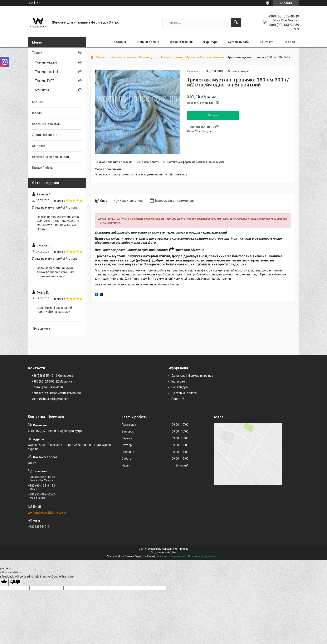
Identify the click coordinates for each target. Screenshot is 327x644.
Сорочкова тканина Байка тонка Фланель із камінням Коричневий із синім (55, 272)
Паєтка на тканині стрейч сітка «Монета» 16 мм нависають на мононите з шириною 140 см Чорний (58, 223)
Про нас (289, 42)
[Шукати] (236, 23)
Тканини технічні (181, 42)
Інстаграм (178, 381)
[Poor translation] (15, 582)
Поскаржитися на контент (171, 556)
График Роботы (43, 168)
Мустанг (191, 57)
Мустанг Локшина (212, 57)
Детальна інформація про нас (192, 376)
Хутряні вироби (239, 42)
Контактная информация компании (56, 393)
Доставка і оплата (45, 135)
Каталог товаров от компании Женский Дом (127, 57)
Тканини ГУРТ (45, 81)
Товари (37, 53)
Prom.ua (184, 549)
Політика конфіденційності (50, 157)
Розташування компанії (48, 387)
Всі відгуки (41, 329)
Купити (213, 115)
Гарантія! (178, 399)
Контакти (267, 42)
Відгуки (37, 113)
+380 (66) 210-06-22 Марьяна (52, 381)
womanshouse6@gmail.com (51, 399)
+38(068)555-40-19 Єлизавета (52, 376)
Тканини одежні (148, 42)
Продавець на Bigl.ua (164, 553)
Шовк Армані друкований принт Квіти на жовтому (54, 310)
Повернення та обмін (47, 124)
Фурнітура (210, 42)
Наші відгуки (180, 387)
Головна (120, 42)
